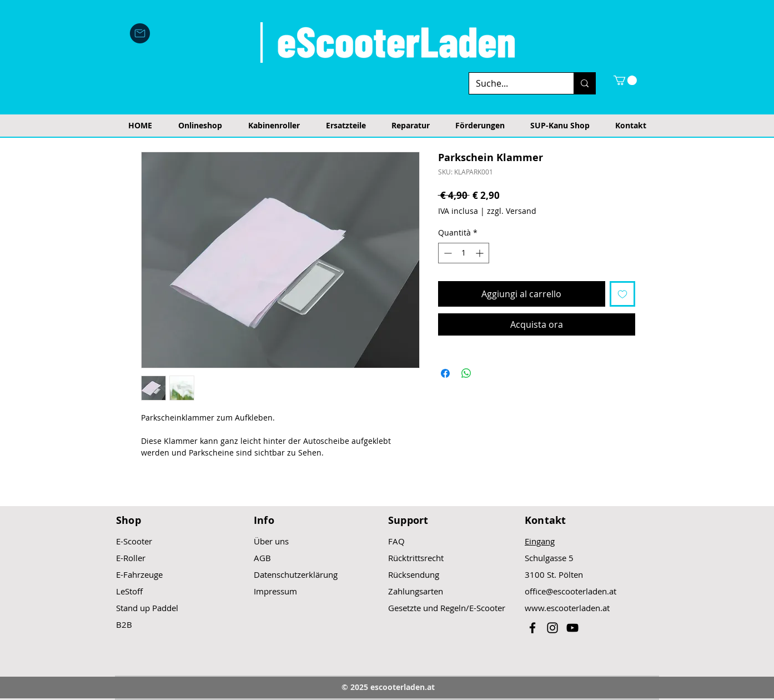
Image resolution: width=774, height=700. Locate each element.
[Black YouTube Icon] (572, 628)
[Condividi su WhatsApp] (466, 373)
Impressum (275, 591)
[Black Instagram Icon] (552, 628)
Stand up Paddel (147, 608)
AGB (262, 558)
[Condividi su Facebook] (445, 373)
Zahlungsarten (416, 591)
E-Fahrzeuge (139, 574)
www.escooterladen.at (567, 608)
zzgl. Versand (512, 211)
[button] (625, 80)
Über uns (271, 541)
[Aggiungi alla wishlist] (622, 294)
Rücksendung (414, 574)
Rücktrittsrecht (416, 558)
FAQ (396, 541)
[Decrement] (447, 253)
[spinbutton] (464, 253)
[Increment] (481, 253)
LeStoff (129, 591)
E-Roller (131, 558)
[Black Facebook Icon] (532, 628)
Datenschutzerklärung (296, 574)
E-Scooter (134, 541)
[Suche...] (513, 83)
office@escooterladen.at (571, 591)
